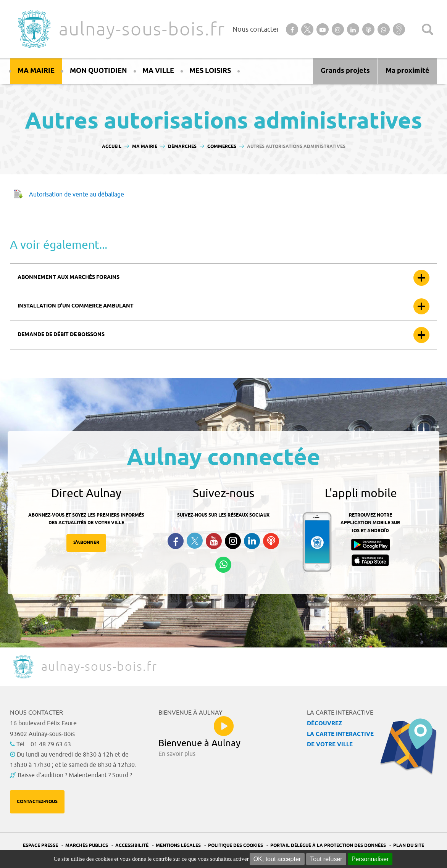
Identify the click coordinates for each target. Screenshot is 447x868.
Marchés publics (87, 846)
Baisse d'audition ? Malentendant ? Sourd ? (75, 775)
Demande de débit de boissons (61, 335)
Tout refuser (326, 859)
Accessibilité (132, 846)
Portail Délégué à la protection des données (328, 846)
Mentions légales (178, 846)
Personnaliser (370, 859)
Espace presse (40, 846)
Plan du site (409, 846)
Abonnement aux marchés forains (69, 278)
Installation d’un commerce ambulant (76, 306)
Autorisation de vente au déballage (77, 195)
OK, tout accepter (277, 859)
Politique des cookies (236, 846)
